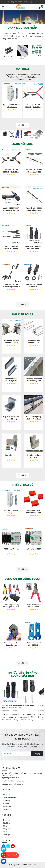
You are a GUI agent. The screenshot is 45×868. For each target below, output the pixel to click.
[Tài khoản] (37, 8)
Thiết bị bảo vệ (37, 56)
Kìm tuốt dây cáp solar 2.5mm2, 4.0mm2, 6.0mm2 (34, 607)
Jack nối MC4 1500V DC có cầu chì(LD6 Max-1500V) (34, 172)
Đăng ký (37, 754)
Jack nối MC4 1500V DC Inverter (34, 286)
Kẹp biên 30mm (11, 455)
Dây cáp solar (10, 75)
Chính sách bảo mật (10, 798)
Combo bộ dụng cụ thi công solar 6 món (11, 606)
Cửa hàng (6, 801)
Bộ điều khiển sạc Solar (23, 79)
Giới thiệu (6, 835)
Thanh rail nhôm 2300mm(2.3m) (11, 379)
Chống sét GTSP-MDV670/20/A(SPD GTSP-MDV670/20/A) (34, 513)
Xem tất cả (22, 125)
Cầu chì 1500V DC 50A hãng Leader (12, 106)
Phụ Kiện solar (23, 57)
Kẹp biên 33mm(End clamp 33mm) (11, 418)
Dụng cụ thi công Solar (29, 77)
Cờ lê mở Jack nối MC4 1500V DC (34, 644)
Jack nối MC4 (9, 57)
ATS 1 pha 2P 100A (34, 549)
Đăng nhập (7, 806)
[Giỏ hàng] (40, 8)
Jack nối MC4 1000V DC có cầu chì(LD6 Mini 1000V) (34, 210)
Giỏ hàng (6, 809)
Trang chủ (7, 795)
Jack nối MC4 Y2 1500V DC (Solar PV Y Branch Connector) (11, 287)
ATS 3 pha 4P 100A (11, 549)
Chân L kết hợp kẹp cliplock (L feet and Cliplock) (34, 419)
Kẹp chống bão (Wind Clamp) (34, 341)
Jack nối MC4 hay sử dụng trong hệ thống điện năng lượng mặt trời (18, 706)
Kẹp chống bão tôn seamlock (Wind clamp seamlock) (11, 342)
